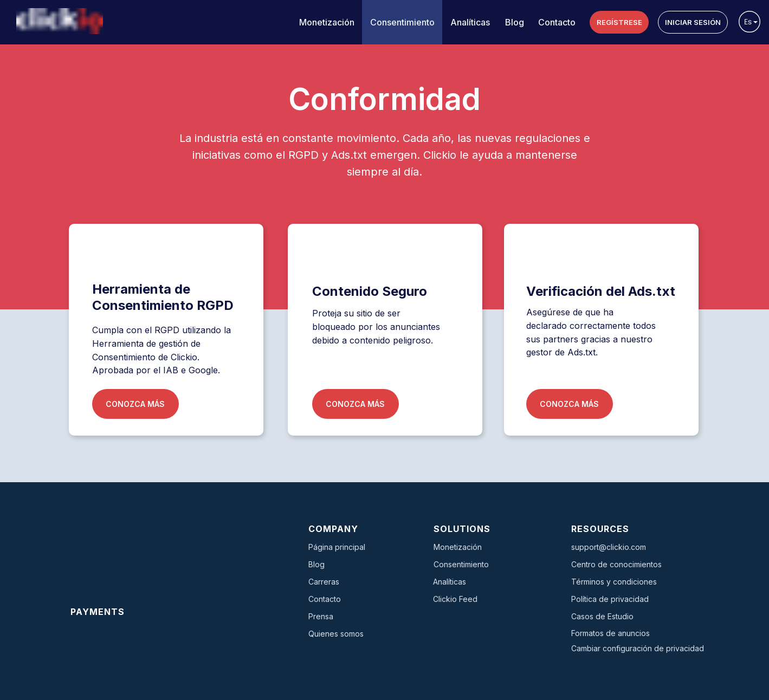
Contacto (557, 22)
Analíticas (470, 22)
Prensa (321, 616)
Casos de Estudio (602, 616)
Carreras (324, 582)
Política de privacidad (610, 599)
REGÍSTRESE (619, 22)
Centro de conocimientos (616, 564)
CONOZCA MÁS (135, 404)
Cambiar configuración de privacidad (638, 648)
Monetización (327, 22)
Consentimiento (402, 22)
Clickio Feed (455, 599)
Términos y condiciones (614, 582)
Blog (515, 22)
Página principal (337, 547)
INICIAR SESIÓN (693, 22)
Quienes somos (336, 634)
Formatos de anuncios (610, 633)
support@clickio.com (609, 547)
